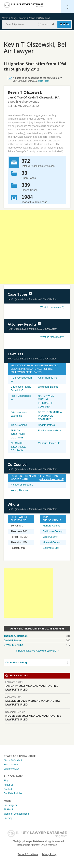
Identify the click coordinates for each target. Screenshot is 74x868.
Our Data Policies (13, 793)
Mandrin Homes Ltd (49, 443)
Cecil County (50, 537)
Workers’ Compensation (16, 814)
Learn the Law (11, 769)
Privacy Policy (49, 854)
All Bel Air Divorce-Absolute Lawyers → (37, 651)
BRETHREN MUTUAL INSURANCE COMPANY (51, 416)
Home (5, 18)
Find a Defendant (13, 760)
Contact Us (10, 789)
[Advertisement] (37, 247)
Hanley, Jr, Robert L (22, 485)
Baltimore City (51, 548)
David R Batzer (13, 640)
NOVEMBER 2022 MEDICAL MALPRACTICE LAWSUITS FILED (33, 718)
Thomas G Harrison (16, 636)
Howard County (52, 542)
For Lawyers (10, 805)
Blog (6, 781)
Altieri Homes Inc (48, 378)
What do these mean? (52, 307)
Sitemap (8, 818)
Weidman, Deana (48, 387)
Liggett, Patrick (46, 425)
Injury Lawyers (19, 18)
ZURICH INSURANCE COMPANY (18, 434)
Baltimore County (53, 531)
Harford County (52, 526)
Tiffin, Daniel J (19, 425)
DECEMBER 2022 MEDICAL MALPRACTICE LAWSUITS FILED (33, 703)
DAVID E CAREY (14, 645)
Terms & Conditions (28, 854)
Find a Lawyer (11, 765)
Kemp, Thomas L (20, 490)
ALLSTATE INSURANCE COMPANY (18, 447)
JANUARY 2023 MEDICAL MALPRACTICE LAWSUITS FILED (32, 688)
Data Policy (44, 81)
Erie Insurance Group (50, 430)
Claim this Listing (16, 662)
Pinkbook (9, 810)
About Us (9, 785)
